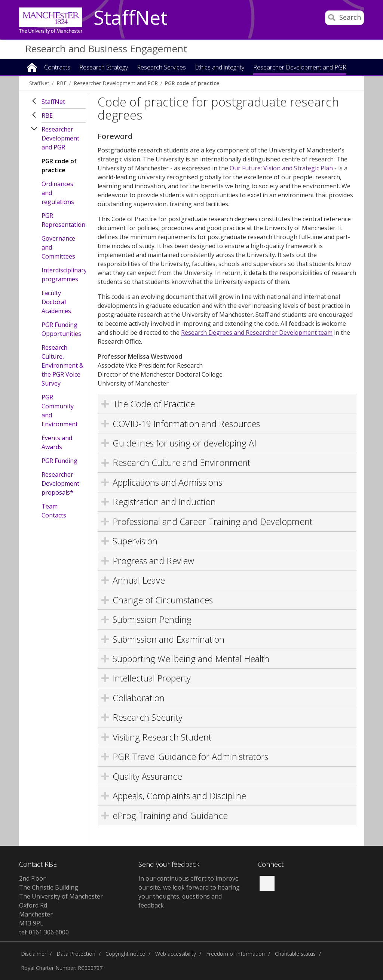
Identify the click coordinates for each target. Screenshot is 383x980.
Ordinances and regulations (58, 193)
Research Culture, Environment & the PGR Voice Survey (62, 365)
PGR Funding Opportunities (61, 329)
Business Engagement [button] (283, 81)
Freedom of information (235, 954)
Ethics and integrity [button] (220, 68)
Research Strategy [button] (104, 68)
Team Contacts (54, 511)
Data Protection (76, 954)
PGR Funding (59, 461)
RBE (47, 115)
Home (32, 67)
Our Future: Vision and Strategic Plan (281, 168)
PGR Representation (63, 220)
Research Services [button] (161, 68)
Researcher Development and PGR (60, 138)
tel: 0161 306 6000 (44, 932)
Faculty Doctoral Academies (56, 302)
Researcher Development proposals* (60, 483)
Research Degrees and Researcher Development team (257, 333)
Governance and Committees (58, 247)
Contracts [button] (57, 68)
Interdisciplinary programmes (64, 275)
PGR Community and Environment (60, 411)
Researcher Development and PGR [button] (300, 68)
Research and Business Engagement (106, 49)
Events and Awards (57, 442)
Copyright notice (125, 954)
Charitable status (295, 954)
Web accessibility (176, 954)
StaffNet (131, 18)
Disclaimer (34, 954)
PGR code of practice (59, 166)
